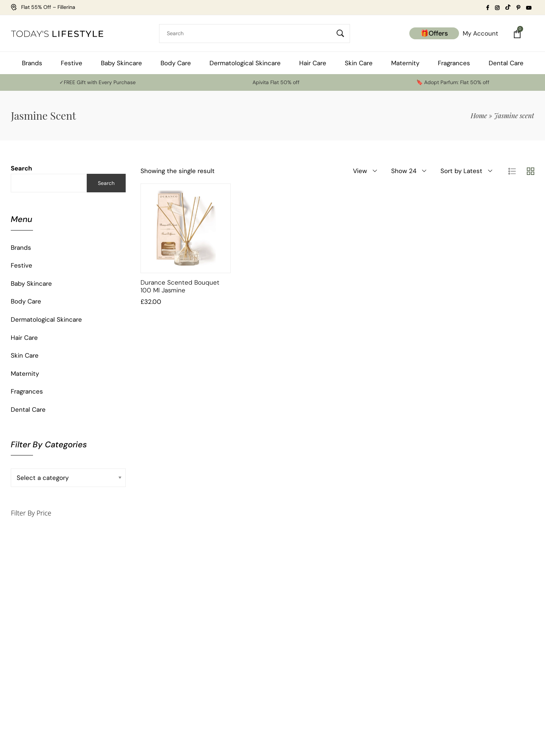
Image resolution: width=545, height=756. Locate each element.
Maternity (25, 374)
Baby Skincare (31, 283)
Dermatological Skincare (46, 319)
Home (479, 116)
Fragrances (27, 391)
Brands (21, 248)
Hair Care (24, 338)
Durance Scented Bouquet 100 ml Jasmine (180, 286)
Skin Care (25, 355)
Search (22, 168)
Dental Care (28, 409)
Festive (22, 265)
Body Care (26, 301)
